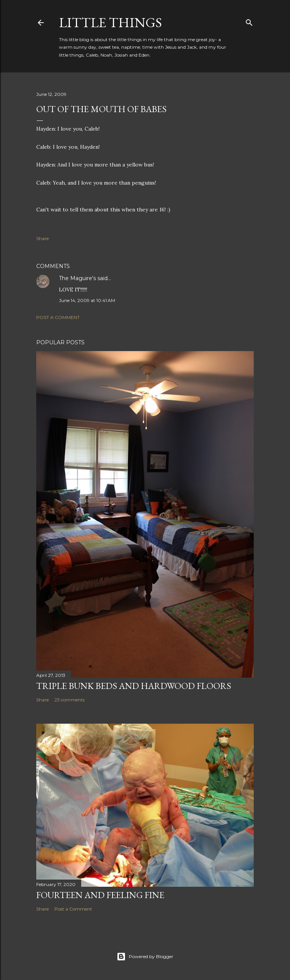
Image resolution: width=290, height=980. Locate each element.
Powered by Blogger (145, 957)
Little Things (110, 22)
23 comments (69, 700)
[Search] (249, 21)
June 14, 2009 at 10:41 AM (87, 300)
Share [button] (42, 238)
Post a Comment (58, 317)
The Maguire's (77, 278)
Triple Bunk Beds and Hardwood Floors (134, 686)
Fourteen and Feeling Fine (100, 895)
